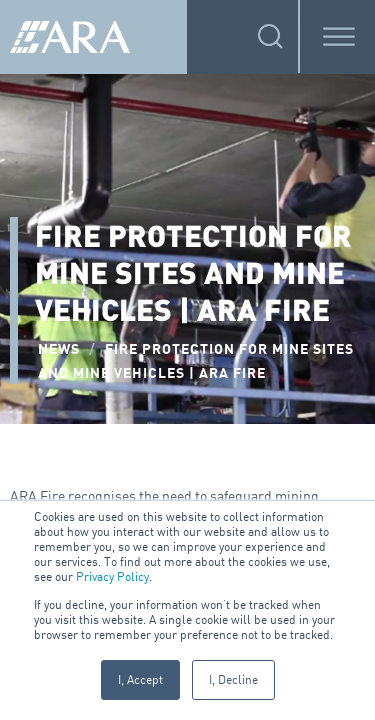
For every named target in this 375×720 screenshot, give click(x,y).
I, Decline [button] (233, 679)
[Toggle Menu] (339, 36)
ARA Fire (37, 495)
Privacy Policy (112, 576)
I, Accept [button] (140, 679)
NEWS (59, 349)
